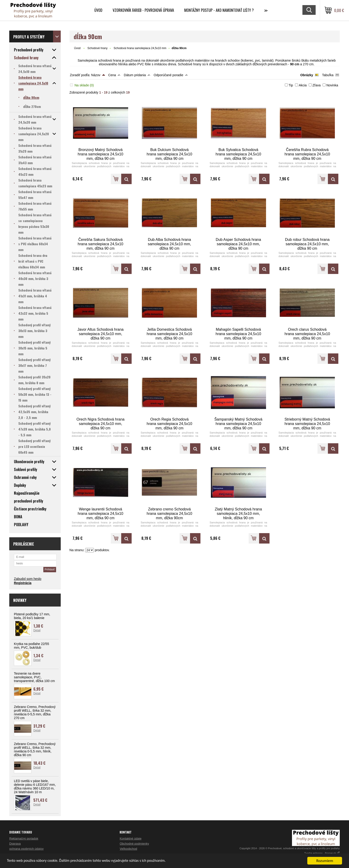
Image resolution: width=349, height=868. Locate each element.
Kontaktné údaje (130, 838)
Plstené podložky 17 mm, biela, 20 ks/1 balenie (32, 616)
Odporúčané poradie (168, 75)
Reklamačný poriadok (24, 838)
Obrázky (307, 75)
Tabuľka (328, 75)
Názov (96, 75)
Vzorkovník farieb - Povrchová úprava (143, 10)
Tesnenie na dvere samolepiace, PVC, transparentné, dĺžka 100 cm (34, 677)
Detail (37, 630)
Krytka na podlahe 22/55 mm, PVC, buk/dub (32, 646)
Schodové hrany (97, 48)
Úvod (98, 10)
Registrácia (23, 583)
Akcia (303, 85)
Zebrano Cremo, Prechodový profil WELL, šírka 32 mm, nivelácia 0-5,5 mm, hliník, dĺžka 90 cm (35, 749)
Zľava (316, 85)
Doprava (15, 844)
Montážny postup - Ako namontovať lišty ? (219, 10)
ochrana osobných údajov (26, 849)
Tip (291, 85)
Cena (112, 75)
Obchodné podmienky (134, 844)
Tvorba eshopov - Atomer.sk (322, 853)
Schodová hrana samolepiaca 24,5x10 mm (140, 48)
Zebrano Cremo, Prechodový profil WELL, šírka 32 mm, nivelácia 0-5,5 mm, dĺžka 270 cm (35, 712)
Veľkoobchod (128, 849)
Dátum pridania (135, 75)
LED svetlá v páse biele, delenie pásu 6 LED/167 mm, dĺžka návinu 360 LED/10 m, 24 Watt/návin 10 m (35, 786)
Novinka (332, 85)
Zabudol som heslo (28, 579)
